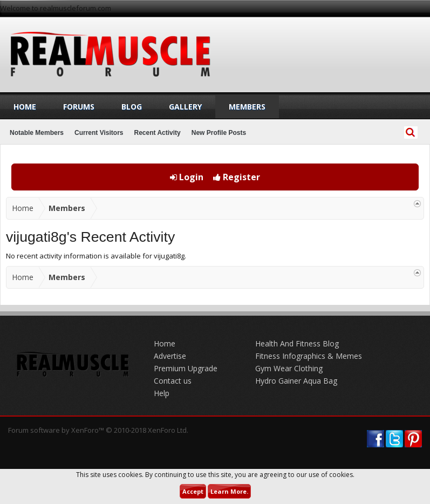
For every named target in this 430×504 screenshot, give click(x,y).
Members (247, 107)
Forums (79, 107)
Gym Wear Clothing (289, 368)
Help (162, 393)
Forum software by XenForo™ (98, 430)
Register (237, 177)
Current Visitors (99, 133)
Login (187, 177)
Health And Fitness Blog (297, 343)
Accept (193, 491)
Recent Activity (158, 133)
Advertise (170, 356)
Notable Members (37, 133)
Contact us (173, 381)
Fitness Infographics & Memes (309, 356)
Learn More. (229, 491)
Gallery (185, 107)
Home (25, 107)
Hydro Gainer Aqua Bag (296, 381)
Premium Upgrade (186, 368)
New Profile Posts (219, 133)
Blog (132, 107)
